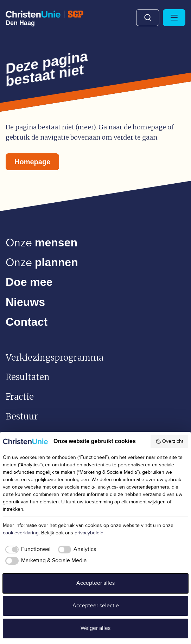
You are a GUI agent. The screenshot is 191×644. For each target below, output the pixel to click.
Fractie (20, 397)
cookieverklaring (21, 533)
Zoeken (148, 18)
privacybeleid (89, 533)
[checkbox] (27, 550)
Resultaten (28, 377)
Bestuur (22, 416)
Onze (42, 243)
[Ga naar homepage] (44, 18)
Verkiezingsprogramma (55, 358)
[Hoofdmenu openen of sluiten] (174, 18)
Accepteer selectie (96, 606)
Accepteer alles (95, 583)
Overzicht (170, 441)
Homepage (32, 162)
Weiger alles (95, 628)
